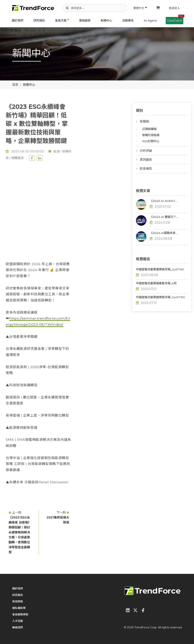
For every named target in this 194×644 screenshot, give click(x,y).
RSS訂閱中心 (151, 141)
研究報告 (39, 20)
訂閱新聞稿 (149, 129)
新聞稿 (144, 122)
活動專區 (128, 20)
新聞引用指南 (151, 135)
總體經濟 (18, 158)
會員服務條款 (20, 614)
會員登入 (174, 8)
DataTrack (175, 20)
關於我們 (18, 20)
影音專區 (146, 169)
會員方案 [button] (61, 20)
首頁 (15, 85)
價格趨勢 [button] (85, 20)
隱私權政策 (19, 608)
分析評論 (146, 151)
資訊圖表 (146, 160)
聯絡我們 (18, 627)
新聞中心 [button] (106, 20)
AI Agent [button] (150, 20)
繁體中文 (140, 8)
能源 (57, 151)
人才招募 (18, 621)
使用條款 (18, 601)
